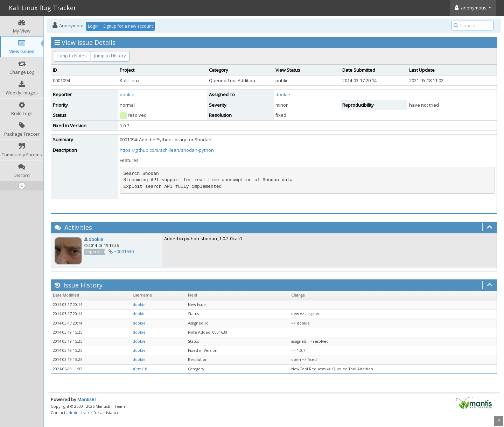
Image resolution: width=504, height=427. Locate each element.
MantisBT (87, 399)
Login (93, 26)
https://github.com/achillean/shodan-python (167, 150)
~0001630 (124, 251)
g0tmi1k (140, 369)
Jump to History (110, 56)
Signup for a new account (128, 26)
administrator (79, 412)
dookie (127, 94)
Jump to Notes (72, 56)
